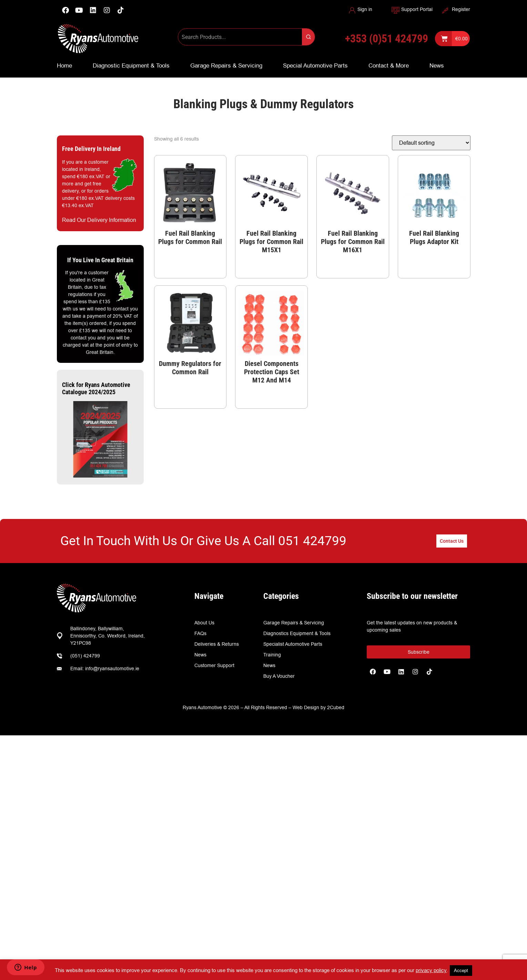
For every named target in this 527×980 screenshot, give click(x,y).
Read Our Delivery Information (99, 220)
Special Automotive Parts (315, 65)
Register (461, 9)
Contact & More (389, 65)
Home (64, 65)
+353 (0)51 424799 (387, 39)
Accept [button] (461, 970)
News (437, 65)
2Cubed (336, 707)
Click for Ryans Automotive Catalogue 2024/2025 (96, 389)
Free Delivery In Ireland (91, 149)
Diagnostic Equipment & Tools (131, 65)
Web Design (306, 707)
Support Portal (417, 9)
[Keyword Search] (240, 37)
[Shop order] (431, 143)
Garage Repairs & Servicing (226, 65)
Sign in (365, 9)
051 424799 (312, 541)
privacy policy (431, 970)
